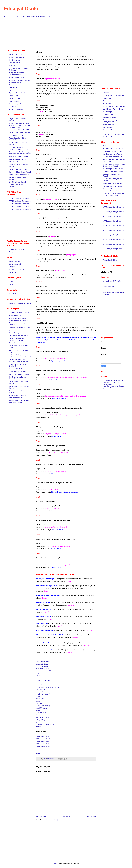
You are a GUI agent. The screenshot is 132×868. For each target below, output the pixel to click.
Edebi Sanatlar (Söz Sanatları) (113, 95)
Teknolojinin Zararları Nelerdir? (19, 374)
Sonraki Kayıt (41, 816)
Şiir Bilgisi (106, 93)
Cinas (38, 676)
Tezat (38, 682)
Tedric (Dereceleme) (43, 706)
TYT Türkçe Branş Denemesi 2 (20, 201)
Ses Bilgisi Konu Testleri (17, 182)
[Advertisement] (63, 33)
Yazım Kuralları (14, 101)
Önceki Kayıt (91, 816)
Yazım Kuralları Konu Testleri (19, 175)
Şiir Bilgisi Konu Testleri (111, 146)
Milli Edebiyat (107, 127)
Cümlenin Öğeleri (15, 98)
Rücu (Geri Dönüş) (42, 717)
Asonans (39, 701)
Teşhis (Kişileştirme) (43, 666)
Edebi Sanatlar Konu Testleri (113, 149)
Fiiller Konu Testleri (15, 162)
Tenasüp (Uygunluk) (43, 680)
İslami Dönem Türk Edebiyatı (113, 109)
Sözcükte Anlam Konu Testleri (19, 130)
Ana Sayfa (40, 754)
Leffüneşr (39, 703)
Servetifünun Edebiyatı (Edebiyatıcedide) (111, 121)
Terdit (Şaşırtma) (41, 708)
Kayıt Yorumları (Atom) (50, 820)
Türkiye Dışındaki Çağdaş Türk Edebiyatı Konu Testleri (114, 194)
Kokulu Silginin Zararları (17, 372)
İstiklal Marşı (13, 272)
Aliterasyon (40, 699)
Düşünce (12, 284)
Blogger (55, 863)
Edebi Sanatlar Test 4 (43, 744)
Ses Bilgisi (12, 107)
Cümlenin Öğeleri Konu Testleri (20, 172)
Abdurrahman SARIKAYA (112, 281)
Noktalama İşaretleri (16, 104)
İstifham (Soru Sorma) (43, 692)
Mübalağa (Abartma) (43, 685)
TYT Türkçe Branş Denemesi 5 (20, 209)
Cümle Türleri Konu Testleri (18, 169)
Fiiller (11, 90)
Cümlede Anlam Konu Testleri (19, 133)
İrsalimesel (39, 710)
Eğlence (11, 282)
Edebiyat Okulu (21, 9)
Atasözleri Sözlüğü (15, 261)
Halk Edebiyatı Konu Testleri (113, 169)
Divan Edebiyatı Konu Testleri (113, 171)
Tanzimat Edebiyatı (109, 117)
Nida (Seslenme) (41, 713)
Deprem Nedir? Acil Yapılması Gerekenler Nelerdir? (19, 401)
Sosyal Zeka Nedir (15, 343)
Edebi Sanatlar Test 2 (43, 739)
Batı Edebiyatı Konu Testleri (112, 154)
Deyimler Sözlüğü (15, 264)
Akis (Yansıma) (41, 715)
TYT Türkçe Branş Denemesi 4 (20, 207)
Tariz (38, 678)
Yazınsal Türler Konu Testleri (113, 151)
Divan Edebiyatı (108, 114)
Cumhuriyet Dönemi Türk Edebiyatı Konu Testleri (111, 190)
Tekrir (38, 696)
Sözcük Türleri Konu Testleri (19, 157)
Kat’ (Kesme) (40, 720)
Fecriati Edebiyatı (109, 125)
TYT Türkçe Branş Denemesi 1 (20, 198)
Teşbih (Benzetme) (42, 662)
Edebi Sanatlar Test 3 (43, 741)
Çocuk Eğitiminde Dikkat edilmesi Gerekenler (17, 339)
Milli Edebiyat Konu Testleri (112, 186)
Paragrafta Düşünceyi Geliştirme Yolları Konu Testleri (19, 148)
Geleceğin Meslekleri (16, 369)
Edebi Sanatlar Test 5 (43, 746)
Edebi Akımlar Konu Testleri (112, 157)
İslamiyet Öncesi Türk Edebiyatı (114, 106)
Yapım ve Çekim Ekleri (17, 93)
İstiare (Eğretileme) (42, 664)
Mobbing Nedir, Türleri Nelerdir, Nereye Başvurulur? (20, 396)
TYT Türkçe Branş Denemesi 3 (20, 204)
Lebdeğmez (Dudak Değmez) (46, 724)
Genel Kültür (13, 294)
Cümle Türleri (13, 96)
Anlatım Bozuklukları (16, 109)
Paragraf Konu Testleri (16, 135)
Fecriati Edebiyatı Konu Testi (113, 183)
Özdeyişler (12, 267)
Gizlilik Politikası (108, 287)
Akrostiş (39, 727)
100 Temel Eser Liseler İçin (18, 336)
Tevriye (38, 673)
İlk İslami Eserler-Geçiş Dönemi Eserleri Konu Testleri (114, 165)
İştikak (38, 722)
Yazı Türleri (107, 98)
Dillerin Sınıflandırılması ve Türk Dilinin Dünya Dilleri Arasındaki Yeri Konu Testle (20, 125)
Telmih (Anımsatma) (43, 694)
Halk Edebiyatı (108, 112)
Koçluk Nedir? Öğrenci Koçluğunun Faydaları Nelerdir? (20, 356)
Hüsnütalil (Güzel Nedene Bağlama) (48, 687)
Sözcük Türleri (14, 85)
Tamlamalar (13, 88)
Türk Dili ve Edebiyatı (16, 249)
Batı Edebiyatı (108, 101)
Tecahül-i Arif (40, 689)
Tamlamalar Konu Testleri (18, 159)
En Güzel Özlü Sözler (16, 270)
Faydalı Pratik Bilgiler (110, 260)
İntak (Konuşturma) (42, 669)
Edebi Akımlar (108, 104)
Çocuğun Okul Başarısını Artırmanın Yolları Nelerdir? (18, 361)
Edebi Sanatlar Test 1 (43, 736)
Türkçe (11, 252)
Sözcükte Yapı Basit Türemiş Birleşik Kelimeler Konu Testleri (20, 153)
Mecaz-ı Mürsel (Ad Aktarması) (47, 671)
